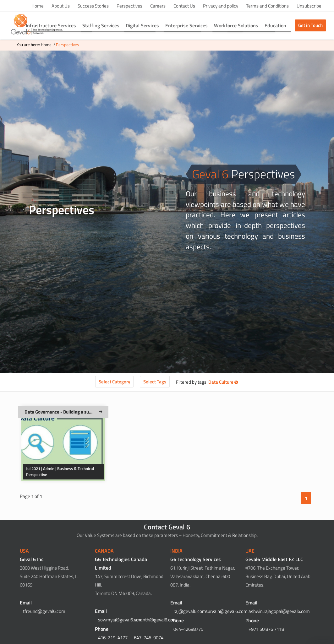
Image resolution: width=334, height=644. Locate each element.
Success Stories (93, 6)
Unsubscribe (309, 6)
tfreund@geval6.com (44, 611)
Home (38, 6)
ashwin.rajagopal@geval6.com (279, 611)
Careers (158, 6)
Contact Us (184, 6)
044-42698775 (188, 629)
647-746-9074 (149, 638)
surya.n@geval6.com (227, 611)
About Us (61, 6)
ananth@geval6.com (156, 620)
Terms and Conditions (267, 6)
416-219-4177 (113, 638)
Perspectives (129, 6)
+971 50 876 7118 (266, 629)
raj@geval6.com (190, 611)
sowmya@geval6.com (120, 620)
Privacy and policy (221, 6)
